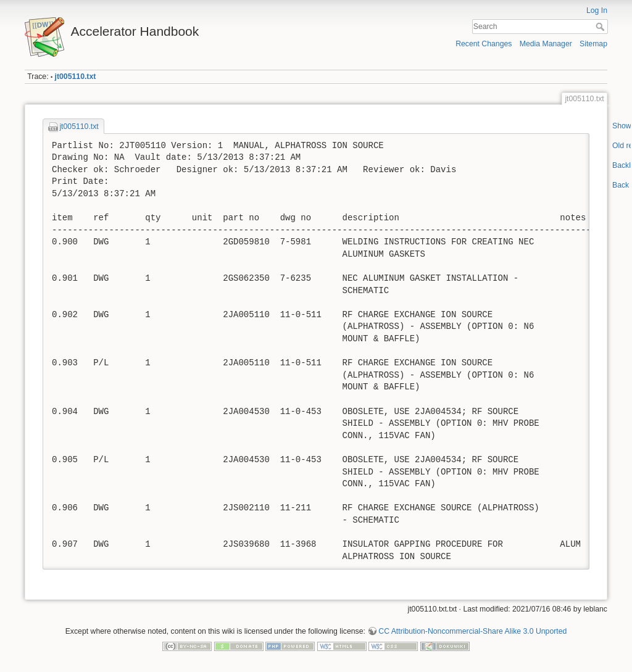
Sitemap (593, 44)
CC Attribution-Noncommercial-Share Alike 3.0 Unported (472, 631)
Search (601, 27)
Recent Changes (484, 44)
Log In (597, 10)
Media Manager (546, 44)
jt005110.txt (76, 77)
